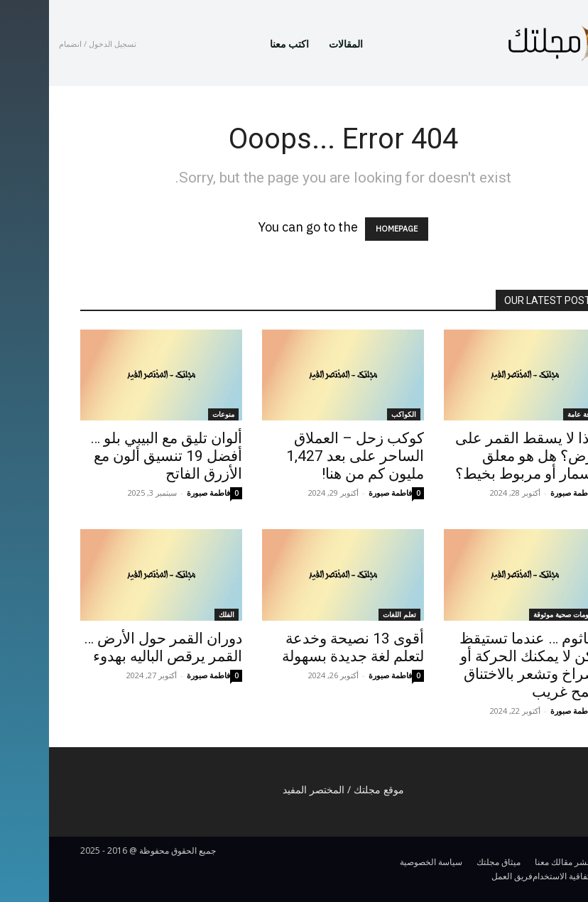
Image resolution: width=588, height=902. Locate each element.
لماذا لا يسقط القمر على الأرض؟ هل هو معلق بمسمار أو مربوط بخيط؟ (481, 456)
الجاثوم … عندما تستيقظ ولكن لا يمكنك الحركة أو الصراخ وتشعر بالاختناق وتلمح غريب (484, 665)
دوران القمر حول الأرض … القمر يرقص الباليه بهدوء (114, 647)
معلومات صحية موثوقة (517, 614)
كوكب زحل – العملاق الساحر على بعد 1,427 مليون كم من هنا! (306, 456)
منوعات (174, 414)
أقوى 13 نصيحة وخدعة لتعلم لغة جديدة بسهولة (304, 647)
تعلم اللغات (350, 614)
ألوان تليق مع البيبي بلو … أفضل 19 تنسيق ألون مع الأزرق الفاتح (117, 456)
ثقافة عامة (534, 414)
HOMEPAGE (348, 229)
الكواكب (355, 414)
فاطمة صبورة (159, 493)
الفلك (178, 614)
